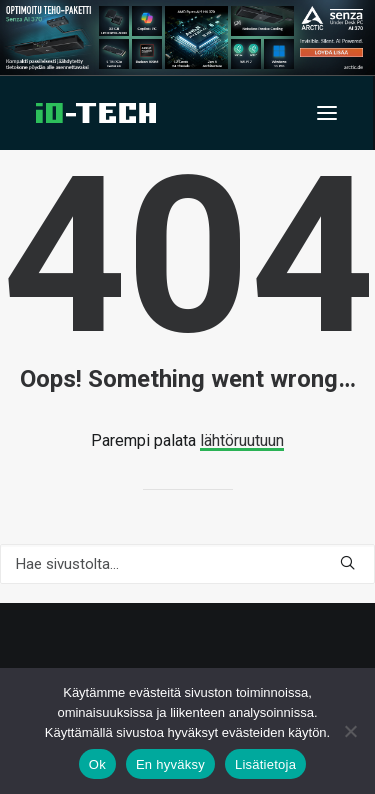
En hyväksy (170, 764)
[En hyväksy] (350, 731)
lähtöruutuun (242, 440)
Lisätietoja (265, 764)
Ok (97, 764)
